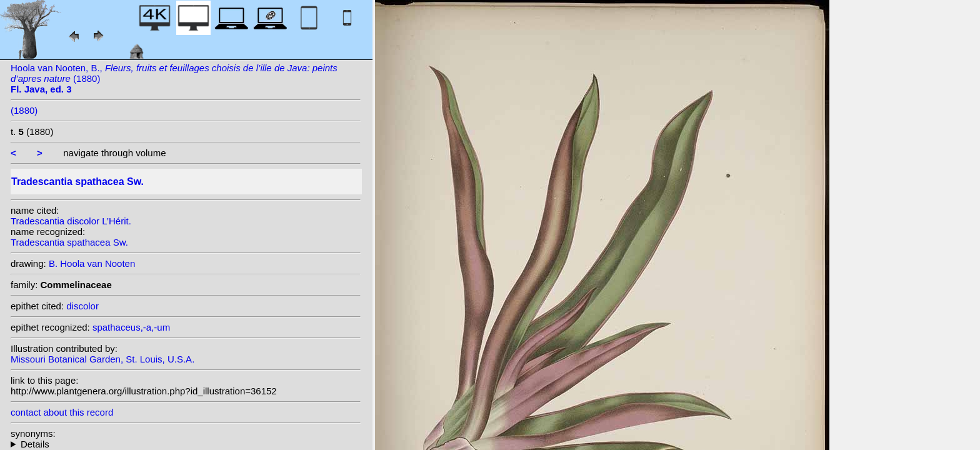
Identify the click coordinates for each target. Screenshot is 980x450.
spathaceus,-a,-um (131, 327)
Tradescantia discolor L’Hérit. (71, 221)
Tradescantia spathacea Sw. (69, 242)
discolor (82, 306)
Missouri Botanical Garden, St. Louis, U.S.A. (102, 359)
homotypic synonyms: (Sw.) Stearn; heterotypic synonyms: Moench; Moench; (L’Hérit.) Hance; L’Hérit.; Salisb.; (186, 444)
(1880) (24, 110)
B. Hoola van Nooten (92, 263)
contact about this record (62, 412)
